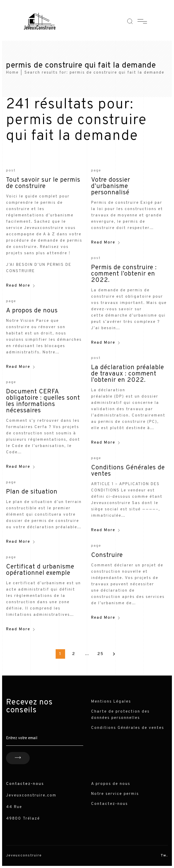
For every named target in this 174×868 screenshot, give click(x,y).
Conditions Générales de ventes (128, 471)
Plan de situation (32, 492)
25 (101, 654)
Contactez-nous (109, 804)
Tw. (164, 856)
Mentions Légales (111, 702)
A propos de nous (32, 311)
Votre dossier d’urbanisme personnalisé (111, 186)
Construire (107, 555)
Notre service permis (115, 794)
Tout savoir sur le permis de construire (43, 183)
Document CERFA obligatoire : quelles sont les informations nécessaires (43, 401)
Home (12, 73)
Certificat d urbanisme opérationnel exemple (40, 570)
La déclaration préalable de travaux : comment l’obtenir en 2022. (128, 374)
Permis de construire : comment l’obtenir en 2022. (124, 274)
